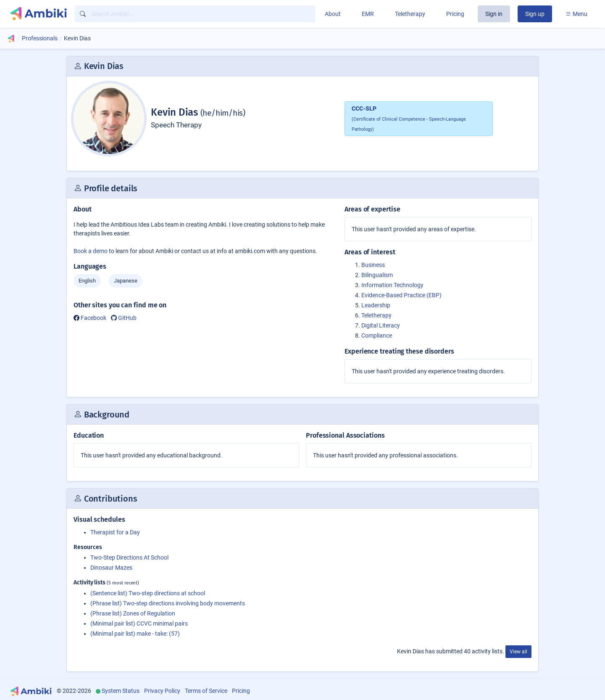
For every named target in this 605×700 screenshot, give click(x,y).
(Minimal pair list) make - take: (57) (135, 634)
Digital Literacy (381, 325)
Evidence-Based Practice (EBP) (401, 295)
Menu (576, 14)
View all (518, 652)
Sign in (494, 14)
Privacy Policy (162, 691)
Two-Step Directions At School (129, 557)
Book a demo (91, 251)
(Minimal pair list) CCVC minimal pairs (139, 623)
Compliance (377, 335)
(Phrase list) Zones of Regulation (133, 613)
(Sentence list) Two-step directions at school (148, 593)
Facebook (93, 318)
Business (373, 265)
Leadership (376, 305)
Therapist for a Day (115, 532)
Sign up (535, 14)
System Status (121, 691)
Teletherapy (410, 14)
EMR (368, 14)
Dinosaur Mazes (111, 568)
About (333, 14)
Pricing (455, 14)
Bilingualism (377, 275)
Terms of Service (206, 691)
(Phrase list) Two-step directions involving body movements (168, 603)
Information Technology (392, 285)
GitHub (127, 318)
